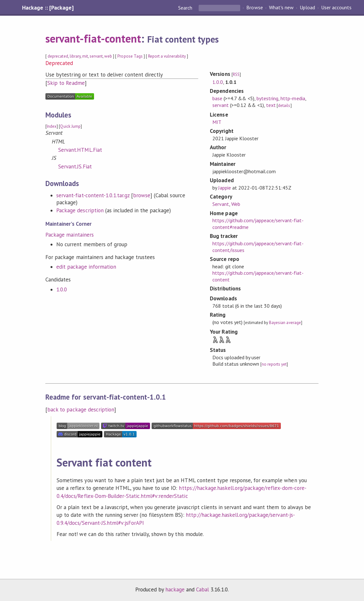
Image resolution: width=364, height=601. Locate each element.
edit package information (86, 267)
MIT (217, 122)
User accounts (336, 8)
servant (96, 56)
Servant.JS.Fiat (75, 166)
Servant (221, 204)
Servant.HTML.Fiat (80, 150)
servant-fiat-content (93, 38)
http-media (293, 98)
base (217, 98)
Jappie (225, 188)
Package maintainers (69, 235)
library (75, 56)
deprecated (58, 56)
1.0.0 (62, 289)
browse (142, 195)
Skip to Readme (66, 83)
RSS (236, 74)
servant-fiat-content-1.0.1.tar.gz (93, 195)
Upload (307, 8)
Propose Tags (130, 56)
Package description (80, 210)
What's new (281, 8)
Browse (254, 8)
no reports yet (274, 364)
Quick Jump (70, 126)
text (271, 105)
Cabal (202, 589)
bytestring (267, 98)
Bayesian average (285, 323)
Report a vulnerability (167, 56)
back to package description (81, 410)
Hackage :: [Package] (48, 8)
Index (52, 126)
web (108, 56)
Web (236, 204)
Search (186, 8)
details (284, 106)
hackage (175, 589)
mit (85, 56)
